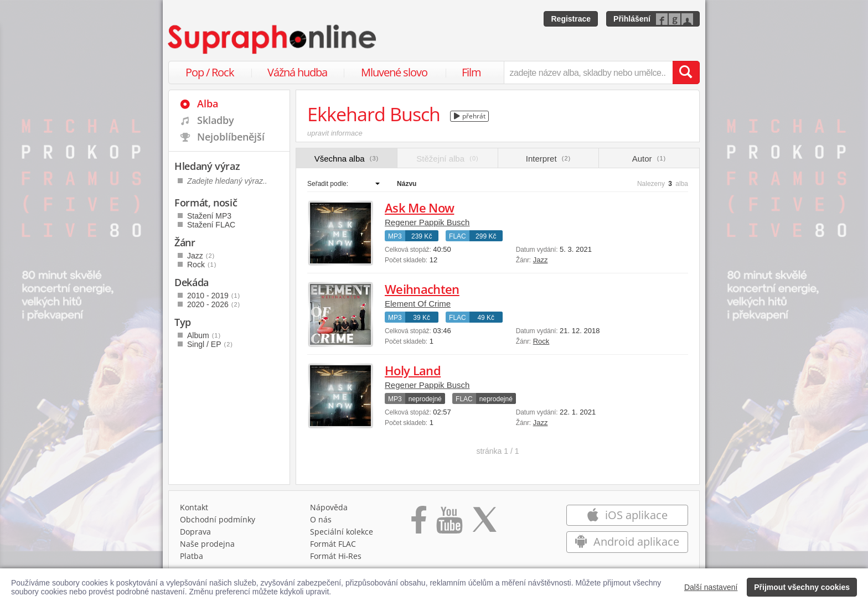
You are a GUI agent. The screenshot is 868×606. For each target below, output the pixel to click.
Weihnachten (422, 289)
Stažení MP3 (209, 216)
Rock (541, 341)
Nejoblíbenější (231, 137)
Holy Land (413, 370)
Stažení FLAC (211, 225)
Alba (208, 103)
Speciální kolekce (342, 532)
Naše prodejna (207, 544)
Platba (192, 556)
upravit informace (335, 133)
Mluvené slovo (394, 72)
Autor (649, 159)
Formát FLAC (333, 544)
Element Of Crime (418, 304)
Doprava (195, 532)
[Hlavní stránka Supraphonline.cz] (273, 39)
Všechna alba (347, 159)
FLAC (458, 236)
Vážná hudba (297, 72)
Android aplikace (627, 542)
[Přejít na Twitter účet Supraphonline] (484, 524)
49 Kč (486, 318)
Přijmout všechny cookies (802, 587)
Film (471, 72)
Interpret (548, 159)
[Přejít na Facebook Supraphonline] (419, 524)
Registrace (571, 19)
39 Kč (422, 318)
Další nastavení (711, 587)
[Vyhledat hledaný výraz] (686, 72)
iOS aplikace (627, 515)
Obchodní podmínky (218, 519)
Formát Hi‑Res (336, 556)
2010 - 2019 (214, 296)
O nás (321, 519)
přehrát (470, 116)
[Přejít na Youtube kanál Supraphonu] (449, 524)
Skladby (216, 120)
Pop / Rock (210, 72)
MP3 (395, 236)
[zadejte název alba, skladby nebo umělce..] (588, 72)
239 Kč (422, 236)
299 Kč (486, 236)
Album (204, 335)
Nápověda (329, 507)
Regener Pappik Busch (427, 222)
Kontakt (194, 507)
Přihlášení (632, 19)
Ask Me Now (419, 208)
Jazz (541, 260)
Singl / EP (210, 344)
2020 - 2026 (214, 304)
